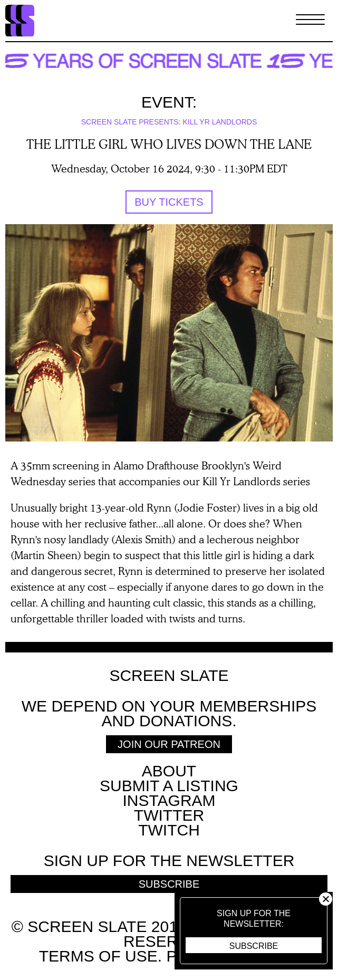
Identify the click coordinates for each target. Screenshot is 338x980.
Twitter (169, 815)
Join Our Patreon (169, 744)
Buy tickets (169, 202)
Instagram (169, 800)
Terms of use (98, 956)
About (169, 771)
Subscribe (254, 946)
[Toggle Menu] (310, 21)
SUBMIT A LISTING (169, 786)
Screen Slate (169, 676)
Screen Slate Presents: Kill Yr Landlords (169, 122)
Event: (169, 102)
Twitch (169, 830)
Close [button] (326, 899)
